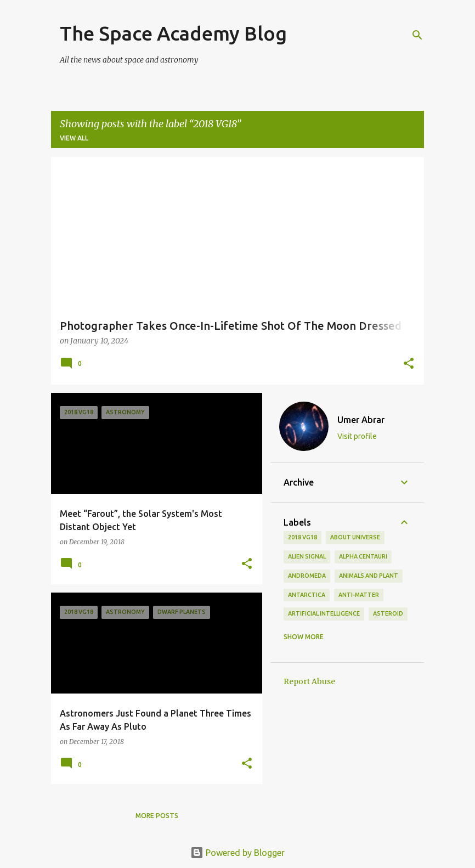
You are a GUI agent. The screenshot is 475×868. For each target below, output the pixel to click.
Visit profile (357, 436)
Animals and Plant (369, 576)
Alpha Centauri (363, 556)
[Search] (417, 35)
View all (74, 138)
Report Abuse (309, 681)
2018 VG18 (302, 537)
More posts (157, 816)
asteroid (388, 613)
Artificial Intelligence (324, 613)
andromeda (307, 576)
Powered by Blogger (237, 853)
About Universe (355, 537)
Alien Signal (307, 556)
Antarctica (307, 595)
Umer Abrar (361, 420)
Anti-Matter (359, 595)
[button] (409, 364)
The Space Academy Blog (173, 33)
